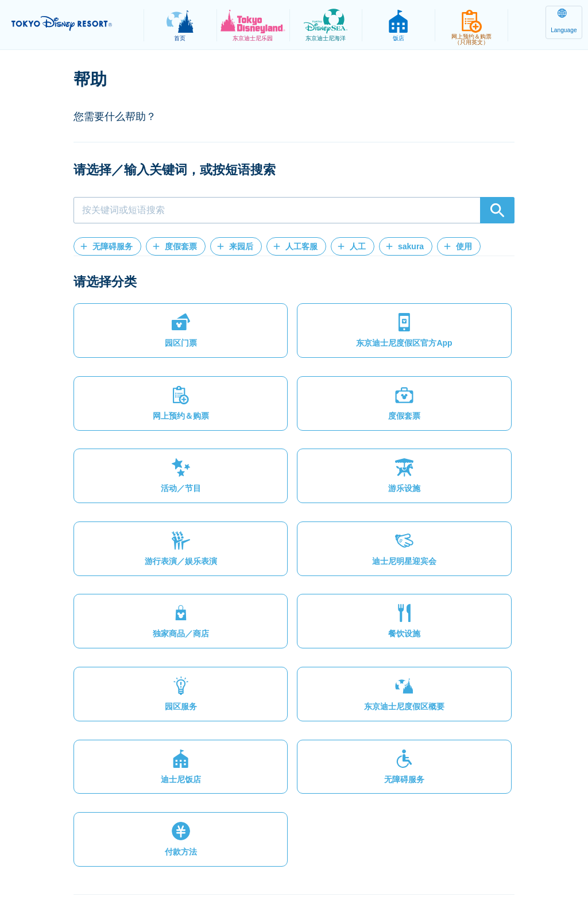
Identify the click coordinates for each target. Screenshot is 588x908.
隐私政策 (108, 871)
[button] (107, 246)
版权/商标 (297, 871)
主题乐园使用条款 (228, 871)
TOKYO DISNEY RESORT (75, 24)
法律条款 (160, 871)
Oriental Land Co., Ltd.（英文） (391, 871)
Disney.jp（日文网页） (508, 871)
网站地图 (56, 871)
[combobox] (294, 210)
